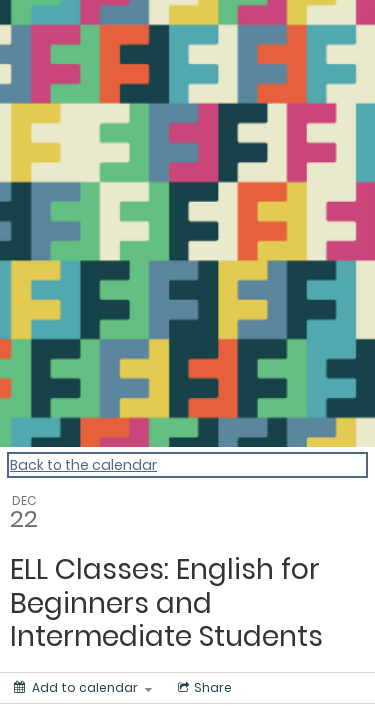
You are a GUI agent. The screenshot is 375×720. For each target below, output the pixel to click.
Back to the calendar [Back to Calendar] (83, 465)
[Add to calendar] (83, 688)
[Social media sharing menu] (203, 688)
